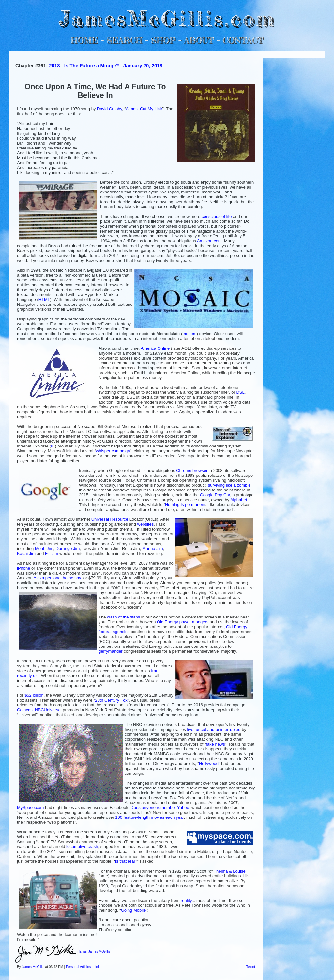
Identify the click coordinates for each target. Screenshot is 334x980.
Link (97, 967)
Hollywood (209, 764)
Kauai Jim (26, 554)
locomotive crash (82, 847)
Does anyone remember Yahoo (160, 808)
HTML (44, 299)
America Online (155, 348)
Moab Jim (44, 549)
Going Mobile (134, 910)
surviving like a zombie (229, 485)
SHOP (163, 40)
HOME (84, 40)
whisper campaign (113, 451)
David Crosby (109, 109)
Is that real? (126, 861)
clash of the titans (123, 617)
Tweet (251, 967)
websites (146, 524)
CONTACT (243, 40)
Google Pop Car (215, 495)
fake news (215, 744)
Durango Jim (68, 549)
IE (53, 446)
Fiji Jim (52, 554)
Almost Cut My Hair (144, 109)
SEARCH (124, 40)
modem (189, 334)
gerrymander (111, 651)
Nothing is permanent (185, 505)
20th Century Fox (111, 700)
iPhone (23, 568)
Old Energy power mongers (183, 622)
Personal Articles (78, 967)
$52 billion (34, 695)
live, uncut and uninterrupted (214, 729)
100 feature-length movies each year (149, 817)
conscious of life (217, 216)
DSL (240, 392)
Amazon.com (209, 241)
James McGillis (33, 967)
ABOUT (199, 40)
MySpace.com (30, 808)
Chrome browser (192, 470)
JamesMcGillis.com (167, 18)
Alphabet (239, 500)
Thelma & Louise (230, 871)
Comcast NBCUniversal (39, 710)
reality (186, 900)
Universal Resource (110, 519)
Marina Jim (153, 549)
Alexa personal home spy (57, 578)
